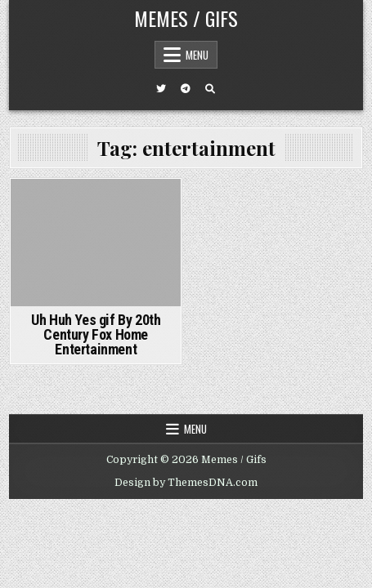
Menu (197, 55)
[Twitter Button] (161, 89)
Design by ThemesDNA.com (186, 483)
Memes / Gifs (186, 18)
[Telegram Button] (186, 89)
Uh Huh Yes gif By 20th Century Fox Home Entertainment (96, 334)
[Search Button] (210, 89)
